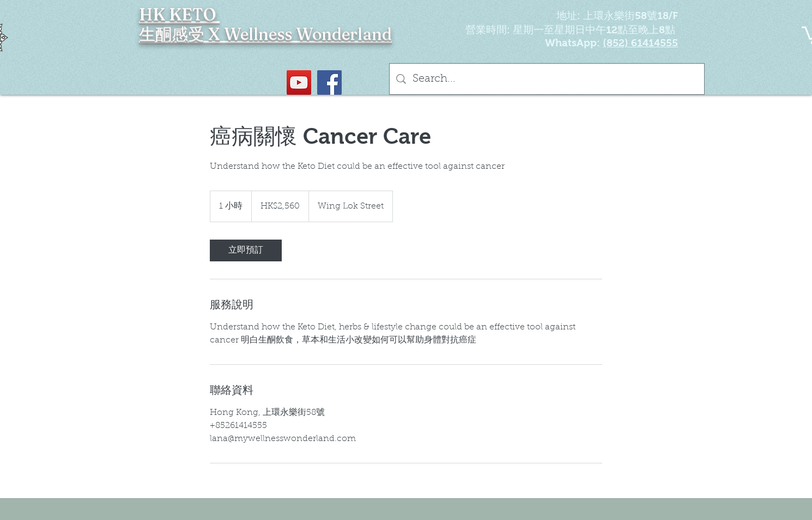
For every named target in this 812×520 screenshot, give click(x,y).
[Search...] (547, 79)
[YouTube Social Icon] (299, 82)
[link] (246, 250)
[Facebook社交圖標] (329, 82)
